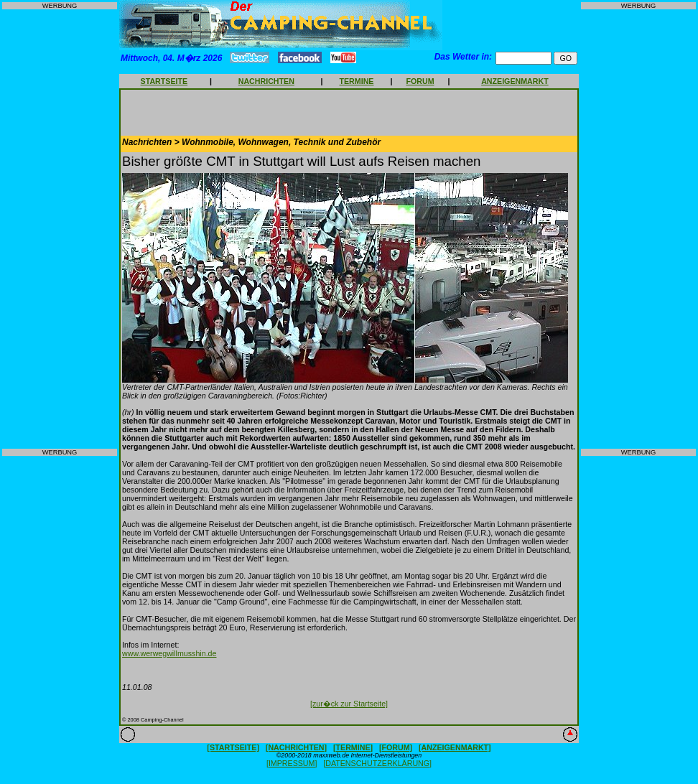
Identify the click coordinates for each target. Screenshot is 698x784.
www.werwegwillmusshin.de (169, 653)
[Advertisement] (60, 229)
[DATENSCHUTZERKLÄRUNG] (377, 763)
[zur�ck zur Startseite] (349, 704)
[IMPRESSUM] (292, 763)
